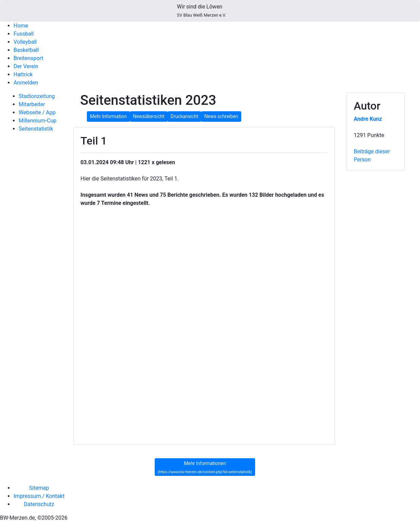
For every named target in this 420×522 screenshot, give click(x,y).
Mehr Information (108, 116)
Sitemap (39, 488)
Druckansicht (185, 116)
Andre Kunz (368, 119)
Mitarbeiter (32, 104)
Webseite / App (37, 112)
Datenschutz (39, 504)
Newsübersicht (149, 116)
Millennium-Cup (37, 121)
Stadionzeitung (37, 96)
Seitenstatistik (36, 129)
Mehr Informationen (205, 467)
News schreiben (221, 116)
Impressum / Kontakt (39, 496)
